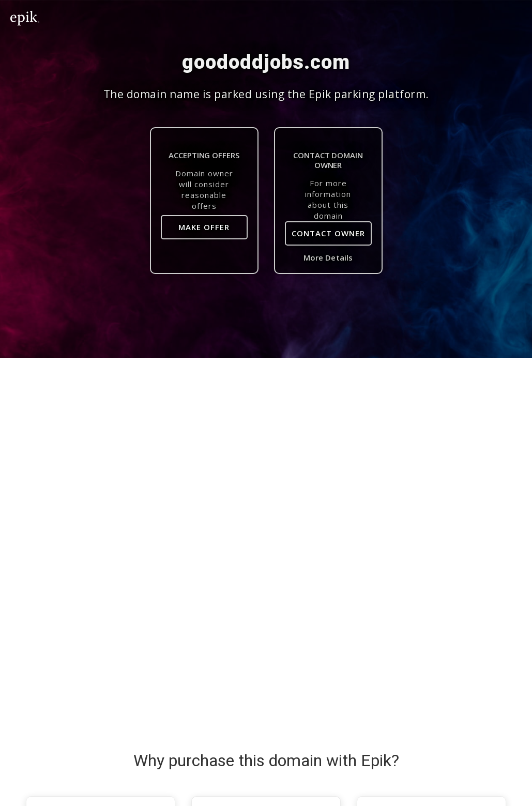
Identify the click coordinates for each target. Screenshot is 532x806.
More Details (328, 257)
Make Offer (204, 227)
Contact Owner (328, 233)
